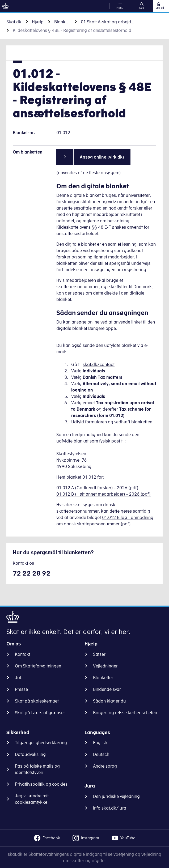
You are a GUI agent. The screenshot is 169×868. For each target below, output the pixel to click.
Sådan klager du (109, 701)
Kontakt (23, 654)
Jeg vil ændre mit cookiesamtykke (32, 799)
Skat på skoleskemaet (37, 701)
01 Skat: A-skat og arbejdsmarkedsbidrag (107, 22)
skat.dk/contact (99, 364)
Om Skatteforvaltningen (38, 666)
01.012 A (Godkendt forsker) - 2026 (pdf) (97, 488)
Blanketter (62, 22)
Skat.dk (14, 22)
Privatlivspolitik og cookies (41, 784)
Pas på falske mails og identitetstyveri (37, 769)
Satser (99, 654)
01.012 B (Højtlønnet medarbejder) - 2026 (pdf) (103, 494)
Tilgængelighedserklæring (41, 743)
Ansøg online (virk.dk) (102, 157)
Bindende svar (107, 689)
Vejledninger (105, 666)
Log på (160, 6)
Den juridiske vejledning (116, 796)
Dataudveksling (30, 754)
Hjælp (38, 22)
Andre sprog (105, 766)
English (100, 743)
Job (19, 678)
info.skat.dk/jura (110, 808)
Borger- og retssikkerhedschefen (125, 713)
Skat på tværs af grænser (40, 713)
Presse (21, 689)
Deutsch (101, 754)
